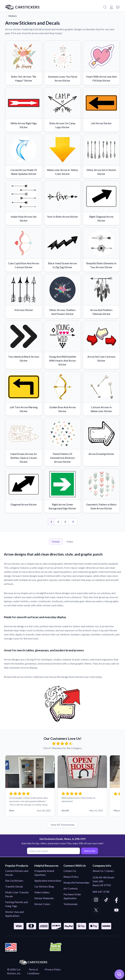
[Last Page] (73, 522)
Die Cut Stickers (14, 881)
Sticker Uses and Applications (14, 914)
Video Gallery (42, 892)
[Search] (105, 7)
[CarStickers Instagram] (96, 900)
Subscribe (89, 851)
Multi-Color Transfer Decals (17, 894)
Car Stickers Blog (44, 886)
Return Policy (71, 877)
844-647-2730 (101, 892)
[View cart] (118, 7)
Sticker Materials (44, 898)
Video (70, 541)
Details (56, 541)
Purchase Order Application (72, 896)
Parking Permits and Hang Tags (17, 904)
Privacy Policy (53, 969)
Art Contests (71, 888)
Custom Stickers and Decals (17, 873)
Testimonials (71, 904)
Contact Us (70, 871)
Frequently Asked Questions (44, 873)
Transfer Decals (14, 886)
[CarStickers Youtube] (116, 911)
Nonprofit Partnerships (76, 883)
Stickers (13, 16)
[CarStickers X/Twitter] (96, 911)
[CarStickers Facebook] (116, 900)
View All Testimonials (63, 825)
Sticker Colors (42, 904)
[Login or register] (111, 7)
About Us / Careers (103, 871)
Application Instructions (48, 881)
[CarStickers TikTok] (106, 900)
